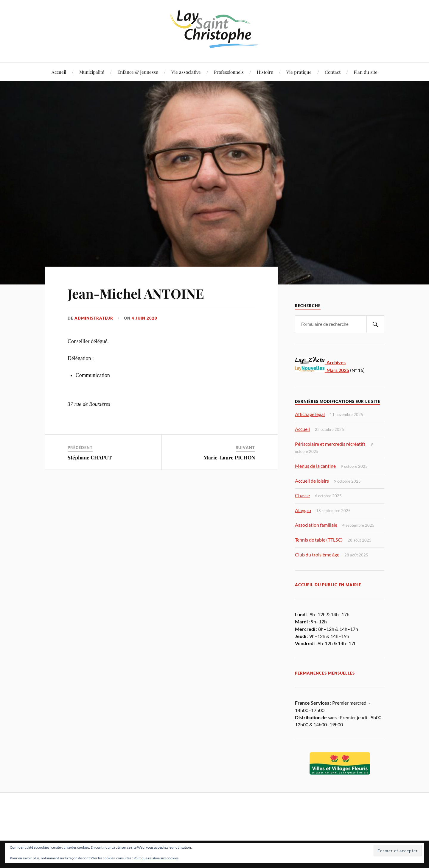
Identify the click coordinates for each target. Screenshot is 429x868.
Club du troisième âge (317, 555)
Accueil (59, 72)
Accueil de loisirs (312, 481)
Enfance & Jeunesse (138, 72)
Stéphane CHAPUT (90, 457)
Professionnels (229, 72)
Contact (333, 72)
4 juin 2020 (144, 318)
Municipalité (92, 72)
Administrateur (94, 318)
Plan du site (366, 72)
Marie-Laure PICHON (229, 457)
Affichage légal (310, 414)
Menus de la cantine (315, 466)
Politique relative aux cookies (156, 858)
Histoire (265, 72)
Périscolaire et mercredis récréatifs (330, 444)
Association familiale (316, 525)
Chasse (302, 495)
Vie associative (186, 72)
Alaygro (303, 510)
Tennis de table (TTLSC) (319, 540)
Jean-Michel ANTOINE (136, 293)
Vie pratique (299, 72)
